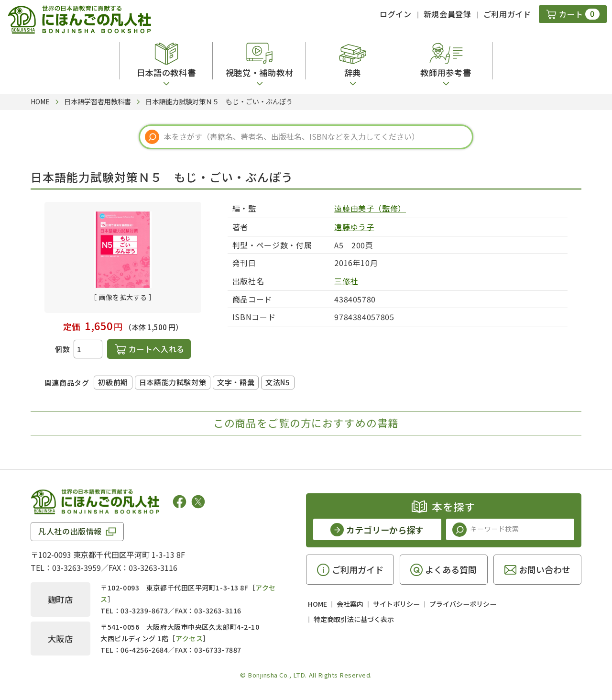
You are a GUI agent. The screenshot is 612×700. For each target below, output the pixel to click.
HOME (317, 604)
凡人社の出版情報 (70, 531)
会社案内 (350, 604)
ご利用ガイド (507, 14)
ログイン (396, 14)
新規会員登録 (448, 14)
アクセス (189, 638)
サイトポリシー (396, 604)
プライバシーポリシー (463, 604)
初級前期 (113, 382)
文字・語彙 (236, 382)
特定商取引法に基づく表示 (354, 619)
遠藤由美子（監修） (370, 208)
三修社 (346, 281)
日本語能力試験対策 (173, 382)
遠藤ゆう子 (354, 227)
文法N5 (278, 382)
